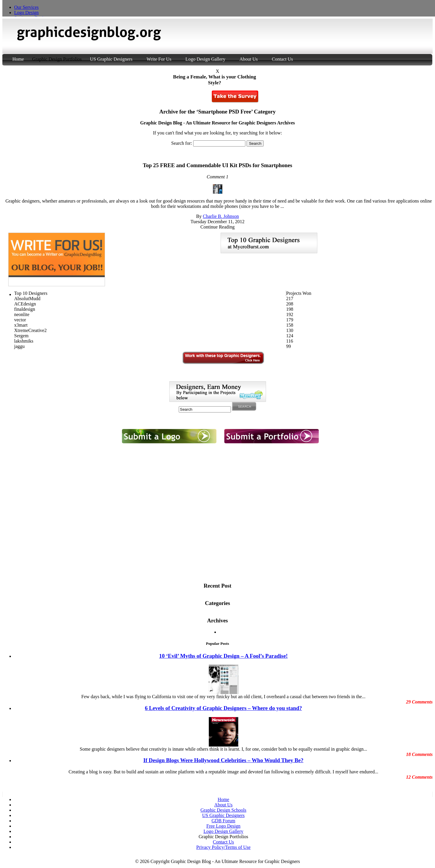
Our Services (26, 7)
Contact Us (283, 59)
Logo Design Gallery (205, 59)
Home (19, 59)
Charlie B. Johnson (221, 216)
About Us (249, 59)
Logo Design (26, 13)
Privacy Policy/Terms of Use (223, 847)
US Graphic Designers (111, 59)
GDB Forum (223, 821)
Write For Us (159, 59)
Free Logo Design (224, 826)
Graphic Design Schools (224, 810)
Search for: (182, 143)
